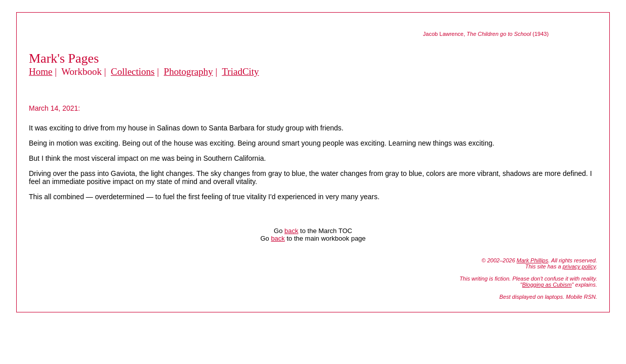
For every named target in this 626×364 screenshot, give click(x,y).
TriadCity (240, 72)
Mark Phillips (532, 260)
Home (40, 72)
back (291, 231)
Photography (189, 72)
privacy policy (579, 266)
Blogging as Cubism (547, 285)
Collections (133, 72)
